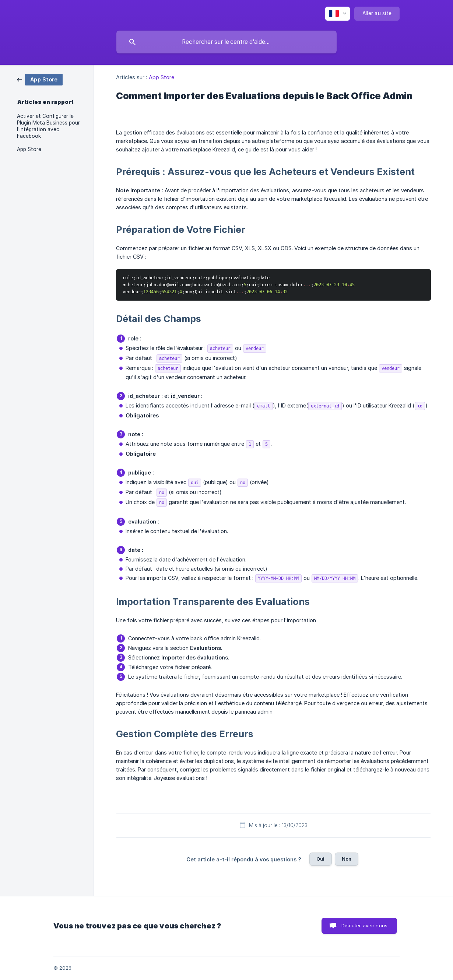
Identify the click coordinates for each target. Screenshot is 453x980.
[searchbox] (226, 42)
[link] (40, 79)
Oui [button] (320, 859)
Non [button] (347, 859)
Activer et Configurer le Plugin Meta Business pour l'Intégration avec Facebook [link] (48, 126)
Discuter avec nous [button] (364, 925)
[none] (338, 14)
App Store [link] (29, 149)
